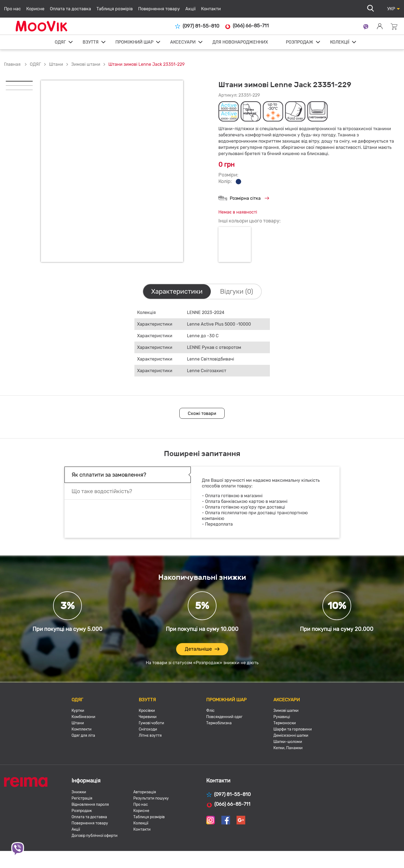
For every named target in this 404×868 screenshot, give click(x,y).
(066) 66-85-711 (247, 26)
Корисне (35, 9)
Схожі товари (202, 413)
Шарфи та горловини (293, 729)
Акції (190, 9)
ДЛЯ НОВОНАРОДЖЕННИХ (240, 42)
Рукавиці (282, 717)
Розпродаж (82, 811)
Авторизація (145, 792)
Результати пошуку (151, 798)
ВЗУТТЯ (91, 42)
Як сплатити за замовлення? (109, 475)
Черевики (148, 717)
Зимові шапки (286, 711)
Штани (56, 64)
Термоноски (285, 723)
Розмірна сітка (244, 199)
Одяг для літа (83, 736)
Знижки (79, 792)
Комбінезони (83, 717)
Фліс (210, 711)
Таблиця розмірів (115, 9)
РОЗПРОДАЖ (300, 42)
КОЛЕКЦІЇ (340, 42)
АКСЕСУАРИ (183, 42)
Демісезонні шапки (291, 736)
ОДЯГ (60, 42)
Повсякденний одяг (224, 717)
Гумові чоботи (151, 723)
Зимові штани (86, 64)
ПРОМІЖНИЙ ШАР (134, 42)
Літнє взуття (150, 736)
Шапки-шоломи (288, 742)
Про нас (12, 9)
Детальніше (202, 649)
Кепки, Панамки (288, 748)
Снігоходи (148, 729)
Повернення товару (159, 9)
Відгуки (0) (237, 291)
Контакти (211, 9)
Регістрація (82, 798)
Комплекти (82, 729)
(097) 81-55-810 (197, 26)
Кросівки (147, 711)
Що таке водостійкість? (102, 491)
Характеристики (177, 291)
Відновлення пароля (90, 805)
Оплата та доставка (70, 9)
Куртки (78, 711)
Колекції (141, 823)
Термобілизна (219, 723)
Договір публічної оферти (95, 836)
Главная (12, 64)
